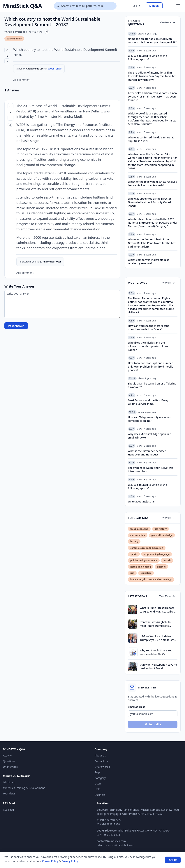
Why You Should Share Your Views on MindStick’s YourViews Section (157, 652)
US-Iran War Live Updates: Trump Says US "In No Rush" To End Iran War (157, 638)
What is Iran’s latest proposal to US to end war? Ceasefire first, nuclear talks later (157, 610)
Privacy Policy (70, 861)
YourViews (9, 793)
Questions (9, 761)
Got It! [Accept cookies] (173, 860)
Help (98, 789)
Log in (136, 6)
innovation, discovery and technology (151, 579)
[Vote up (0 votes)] (7, 50)
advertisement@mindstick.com (116, 845)
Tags (98, 772)
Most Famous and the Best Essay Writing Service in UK (148, 402)
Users (98, 783)
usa (132, 573)
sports (134, 554)
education (146, 573)
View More (167, 22)
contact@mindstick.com (111, 841)
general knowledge (162, 535)
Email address (136, 707)
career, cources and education (147, 548)
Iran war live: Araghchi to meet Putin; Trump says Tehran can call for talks (155, 624)
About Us (100, 755)
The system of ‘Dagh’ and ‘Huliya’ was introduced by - (151, 469)
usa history (161, 529)
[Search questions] (85, 6)
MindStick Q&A (22, 6)
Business (100, 795)
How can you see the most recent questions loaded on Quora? (148, 328)
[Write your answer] (62, 304)
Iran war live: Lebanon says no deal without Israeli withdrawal (158, 666)
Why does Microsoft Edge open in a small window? (150, 436)
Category (100, 778)
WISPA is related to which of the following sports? (147, 486)
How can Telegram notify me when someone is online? (149, 419)
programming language (157, 554)
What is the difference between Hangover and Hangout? (147, 453)
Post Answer (16, 326)
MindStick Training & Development (24, 788)
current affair (14, 39)
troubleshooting (139, 529)
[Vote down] (7, 61)
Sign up (154, 6)
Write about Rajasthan (142, 501)
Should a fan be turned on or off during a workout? (152, 385)
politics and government (144, 560)
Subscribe (153, 724)
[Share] (47, 32)
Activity (7, 755)
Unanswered (11, 767)
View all (169, 283)
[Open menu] (178, 6)
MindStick (9, 782)
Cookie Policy (50, 861)
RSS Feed (8, 810)
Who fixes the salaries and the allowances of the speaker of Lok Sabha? (148, 346)
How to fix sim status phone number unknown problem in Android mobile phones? (151, 367)
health (167, 560)
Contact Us (101, 761)
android (161, 567)
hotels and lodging (141, 567)
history (134, 541)
